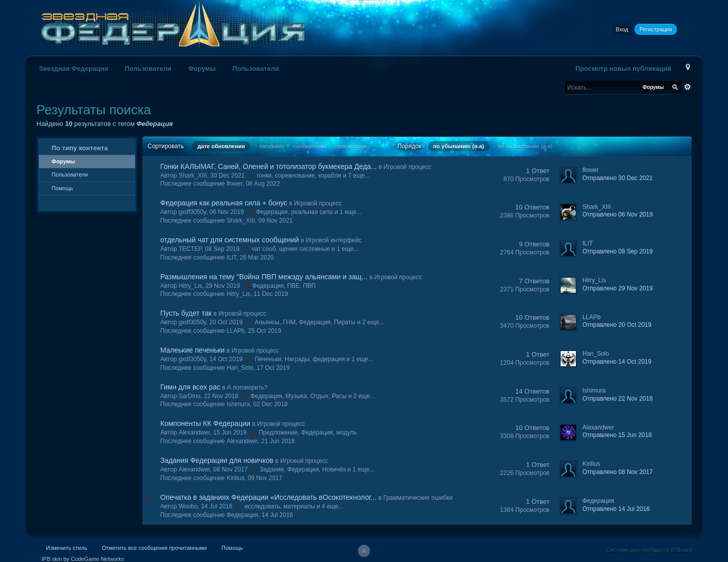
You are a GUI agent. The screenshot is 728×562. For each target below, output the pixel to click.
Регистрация (656, 29)
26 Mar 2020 (257, 257)
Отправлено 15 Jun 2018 (617, 435)
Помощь (62, 188)
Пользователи (148, 69)
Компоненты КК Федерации (205, 423)
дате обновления (221, 146)
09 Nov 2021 (276, 221)
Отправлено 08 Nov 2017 (618, 472)
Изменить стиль (67, 548)
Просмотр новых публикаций (623, 69)
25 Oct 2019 (265, 331)
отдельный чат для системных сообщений (230, 240)
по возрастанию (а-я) (526, 146)
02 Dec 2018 (270, 404)
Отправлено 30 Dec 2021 (618, 178)
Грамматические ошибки (418, 498)
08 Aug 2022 (263, 184)
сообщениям (310, 146)
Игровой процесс (408, 167)
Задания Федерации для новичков (217, 460)
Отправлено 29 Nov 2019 (618, 288)
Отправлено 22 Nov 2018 (618, 399)
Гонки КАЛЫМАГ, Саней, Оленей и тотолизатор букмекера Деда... (268, 166)
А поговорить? (247, 387)
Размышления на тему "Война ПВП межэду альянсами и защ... (264, 277)
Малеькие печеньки (192, 350)
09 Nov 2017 (265, 478)
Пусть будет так (186, 313)
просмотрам (351, 146)
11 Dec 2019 (270, 294)
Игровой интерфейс (334, 240)
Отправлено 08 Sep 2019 (618, 251)
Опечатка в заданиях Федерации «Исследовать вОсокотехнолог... (268, 497)
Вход (622, 29)
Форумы (202, 69)
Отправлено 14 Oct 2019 (617, 362)
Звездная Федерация (74, 69)
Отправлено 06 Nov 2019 (618, 214)
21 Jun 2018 (278, 441)
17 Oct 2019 (273, 368)
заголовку (271, 146)
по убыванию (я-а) (459, 146)
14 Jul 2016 (277, 515)
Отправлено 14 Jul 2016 (616, 509)
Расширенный (688, 87)
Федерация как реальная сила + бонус (224, 203)
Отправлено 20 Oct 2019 (617, 325)
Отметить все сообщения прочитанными (154, 548)
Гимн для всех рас (190, 387)
